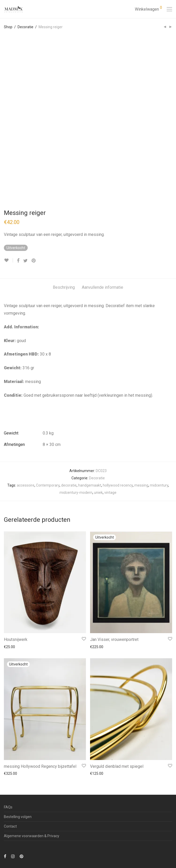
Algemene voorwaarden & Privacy (32, 836)
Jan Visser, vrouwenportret (114, 639)
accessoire (26, 485)
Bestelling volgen (18, 817)
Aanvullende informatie (102, 287)
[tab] (64, 288)
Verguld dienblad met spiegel (117, 766)
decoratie (69, 485)
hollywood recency (118, 485)
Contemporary (48, 485)
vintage (110, 493)
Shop (8, 27)
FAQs (8, 807)
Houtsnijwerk (16, 639)
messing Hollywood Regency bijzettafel (40, 766)
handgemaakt (90, 485)
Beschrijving (64, 287)
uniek (98, 493)
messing (141, 485)
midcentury (159, 485)
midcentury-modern (76, 493)
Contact (10, 826)
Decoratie (25, 27)
